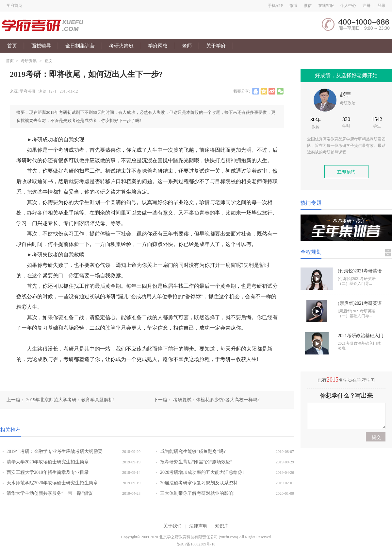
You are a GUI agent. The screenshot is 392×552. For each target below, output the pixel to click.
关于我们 (172, 526)
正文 (49, 61)
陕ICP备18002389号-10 (196, 544)
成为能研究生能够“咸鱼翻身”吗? (193, 451)
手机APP (275, 6)
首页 (12, 46)
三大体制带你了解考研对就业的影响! (197, 493)
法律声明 (198, 526)
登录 (382, 6)
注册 (367, 6)
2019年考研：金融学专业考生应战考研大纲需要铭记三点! (55, 453)
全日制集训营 (80, 46)
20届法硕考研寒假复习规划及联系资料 (199, 483)
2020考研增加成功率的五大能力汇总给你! (202, 472)
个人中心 (348, 6)
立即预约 (346, 172)
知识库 (222, 526)
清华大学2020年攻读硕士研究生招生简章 (48, 462)
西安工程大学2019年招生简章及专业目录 (48, 472)
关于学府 (216, 46)
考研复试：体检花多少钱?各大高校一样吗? (216, 400)
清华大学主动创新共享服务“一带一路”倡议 (50, 493)
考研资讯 (29, 61)
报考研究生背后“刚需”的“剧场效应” (196, 462)
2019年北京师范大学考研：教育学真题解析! (70, 400)
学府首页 (14, 6)
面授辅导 (41, 46)
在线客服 (326, 6)
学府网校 (158, 46)
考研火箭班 (121, 46)
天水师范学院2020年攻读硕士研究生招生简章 (52, 483)
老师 (187, 46)
